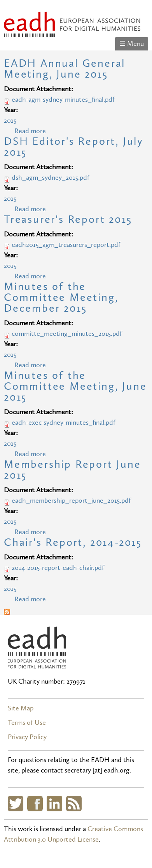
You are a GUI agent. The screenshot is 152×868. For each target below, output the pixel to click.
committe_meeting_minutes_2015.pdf (67, 334)
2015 (10, 121)
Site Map (21, 708)
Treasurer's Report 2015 (68, 220)
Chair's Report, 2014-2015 (73, 542)
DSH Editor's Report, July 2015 (74, 147)
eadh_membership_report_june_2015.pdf (71, 501)
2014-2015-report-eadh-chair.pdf (58, 568)
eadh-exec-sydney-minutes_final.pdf (64, 423)
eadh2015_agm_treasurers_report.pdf (66, 245)
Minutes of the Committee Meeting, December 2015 (61, 298)
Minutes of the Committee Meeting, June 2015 (75, 386)
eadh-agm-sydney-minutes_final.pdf (63, 100)
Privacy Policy (27, 737)
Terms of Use (27, 723)
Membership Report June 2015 (73, 470)
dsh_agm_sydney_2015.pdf (51, 178)
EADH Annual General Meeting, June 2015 (65, 69)
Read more (30, 131)
